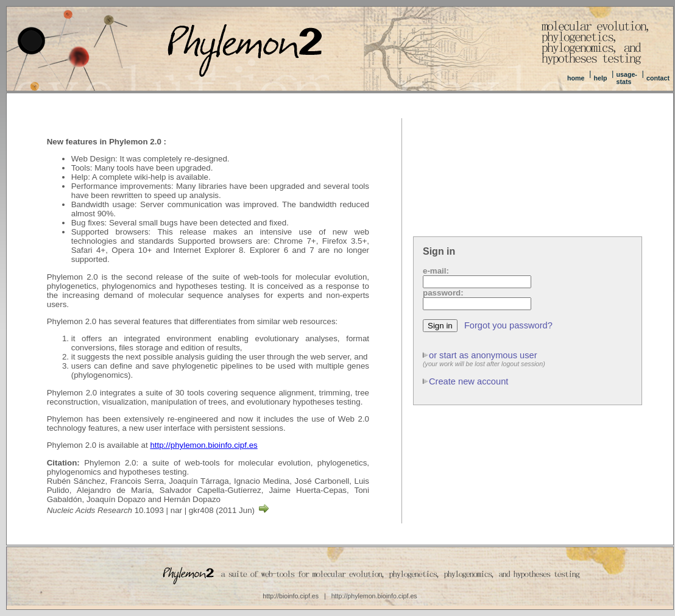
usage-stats (627, 78)
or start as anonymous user (483, 355)
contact (658, 78)
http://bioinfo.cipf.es (291, 596)
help (600, 78)
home (576, 78)
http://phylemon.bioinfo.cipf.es (203, 445)
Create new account (468, 381)
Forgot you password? (508, 325)
